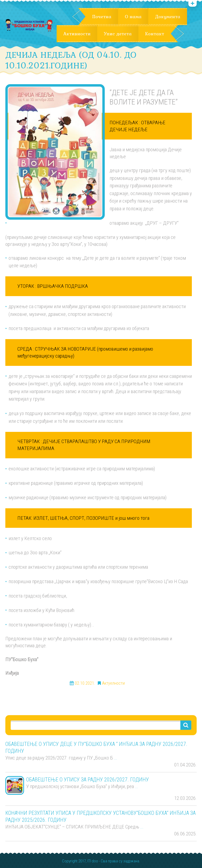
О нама (133, 17)
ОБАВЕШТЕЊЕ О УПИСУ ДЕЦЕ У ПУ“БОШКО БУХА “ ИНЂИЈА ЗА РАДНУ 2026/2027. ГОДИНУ (96, 747)
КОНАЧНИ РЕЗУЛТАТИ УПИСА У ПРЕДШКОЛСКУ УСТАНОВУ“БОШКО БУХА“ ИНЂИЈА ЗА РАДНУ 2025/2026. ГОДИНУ (100, 816)
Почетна (102, 17)
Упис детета (118, 34)
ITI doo (93, 861)
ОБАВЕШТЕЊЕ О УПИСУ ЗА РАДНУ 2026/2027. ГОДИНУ (88, 780)
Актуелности (113, 683)
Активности (77, 34)
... (116, 758)
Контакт (155, 34)
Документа (168, 17)
